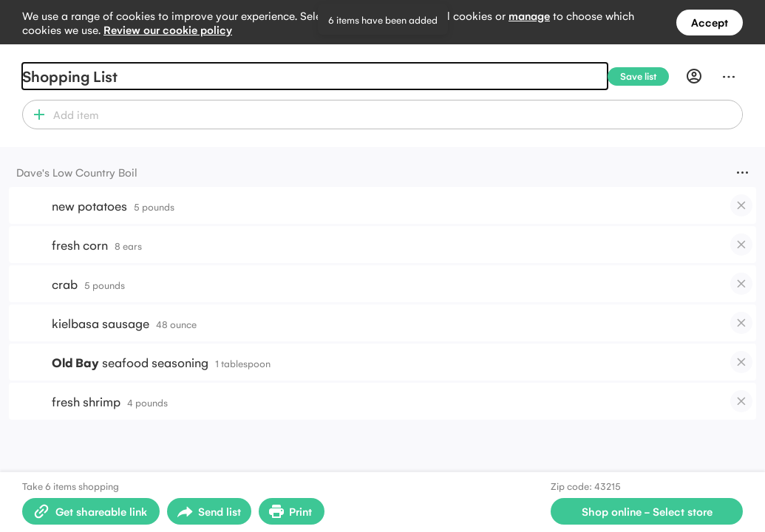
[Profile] (694, 76)
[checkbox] (741, 205)
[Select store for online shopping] (647, 511)
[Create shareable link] (91, 511)
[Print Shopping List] (292, 511)
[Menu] (729, 76)
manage (529, 15)
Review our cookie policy (168, 29)
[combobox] (395, 115)
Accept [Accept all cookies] (710, 22)
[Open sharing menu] (209, 511)
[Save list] (644, 76)
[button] (36, 115)
